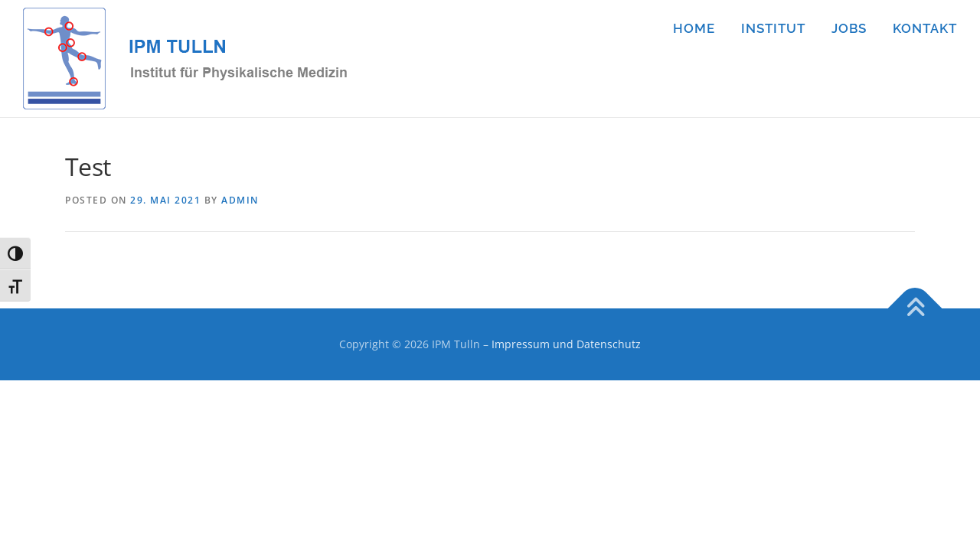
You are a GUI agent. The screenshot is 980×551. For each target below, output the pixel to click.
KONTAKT (925, 28)
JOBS (849, 28)
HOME (694, 28)
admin (240, 200)
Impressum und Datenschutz (566, 344)
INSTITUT (773, 28)
